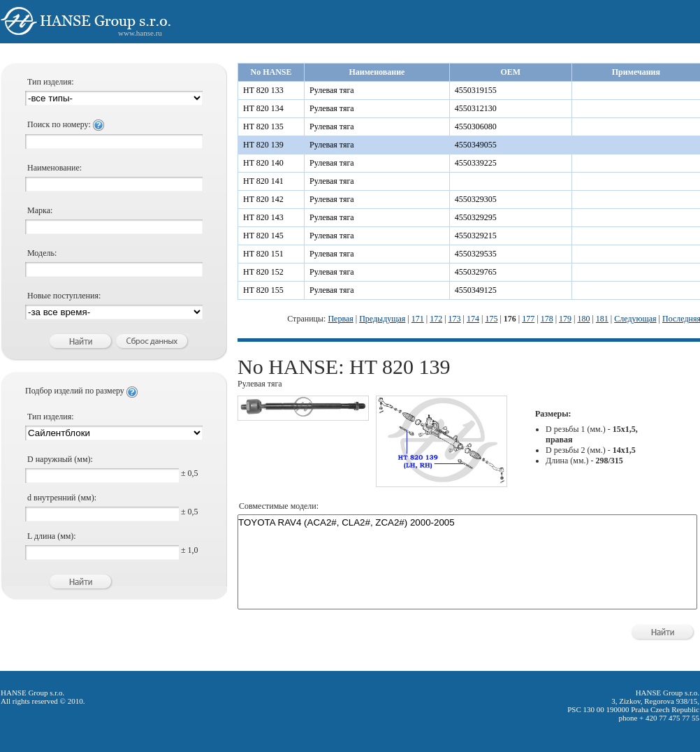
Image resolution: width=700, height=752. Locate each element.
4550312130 (476, 108)
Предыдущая (382, 319)
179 (565, 319)
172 (436, 319)
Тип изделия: (51, 82)
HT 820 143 (263, 217)
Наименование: (54, 168)
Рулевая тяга (332, 90)
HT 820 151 (263, 254)
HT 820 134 (263, 108)
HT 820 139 (263, 145)
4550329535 (476, 254)
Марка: (40, 210)
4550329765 (476, 272)
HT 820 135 (263, 126)
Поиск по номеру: (66, 124)
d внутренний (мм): (62, 498)
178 (547, 319)
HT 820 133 (263, 90)
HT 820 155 (263, 290)
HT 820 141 (263, 181)
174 (473, 319)
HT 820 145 (263, 236)
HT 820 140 (263, 163)
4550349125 (476, 290)
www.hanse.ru (140, 33)
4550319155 (476, 90)
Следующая (635, 319)
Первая (340, 319)
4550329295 (476, 217)
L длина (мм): (52, 536)
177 (528, 319)
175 (491, 319)
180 (583, 319)
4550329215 (476, 236)
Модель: (42, 253)
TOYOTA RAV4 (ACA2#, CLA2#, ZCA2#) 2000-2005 (467, 523)
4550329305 (476, 199)
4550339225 (476, 163)
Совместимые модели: (279, 506)
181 (602, 319)
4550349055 (476, 145)
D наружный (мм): (60, 459)
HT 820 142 (263, 199)
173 (455, 319)
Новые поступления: (64, 296)
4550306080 (476, 126)
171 (418, 319)
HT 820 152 (263, 272)
